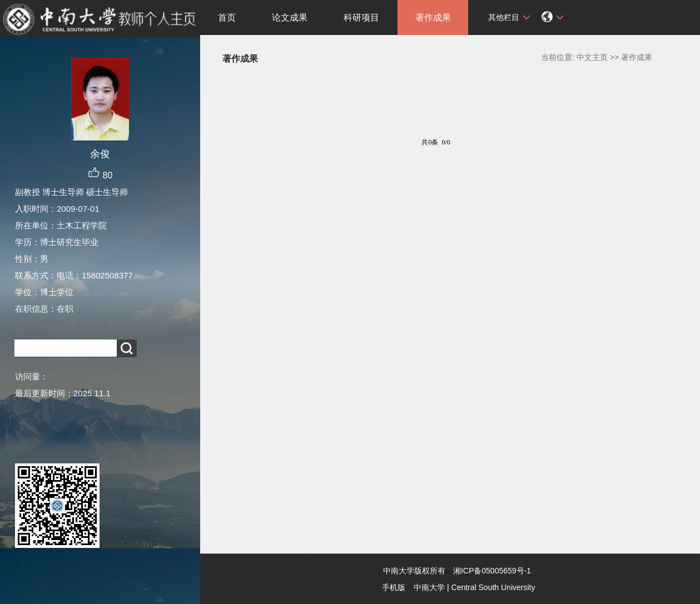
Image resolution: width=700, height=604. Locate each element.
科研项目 (361, 18)
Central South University (493, 587)
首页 (227, 18)
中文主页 (592, 57)
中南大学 (429, 587)
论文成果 (290, 18)
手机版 (394, 587)
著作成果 (433, 18)
